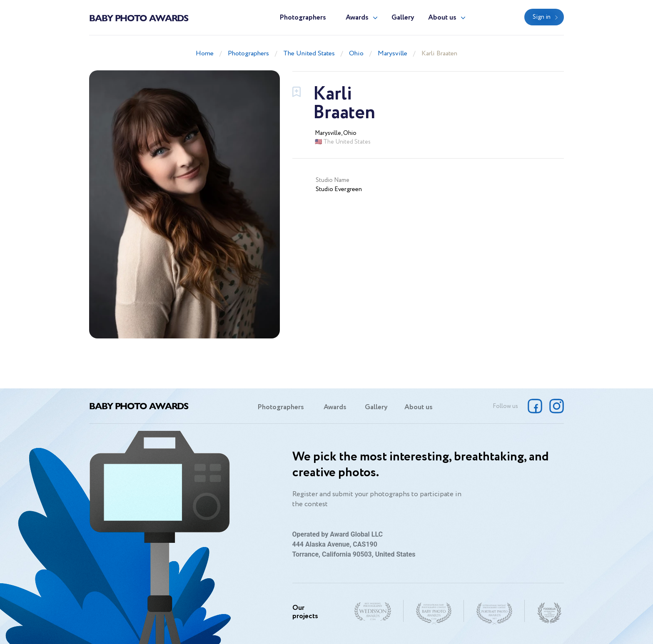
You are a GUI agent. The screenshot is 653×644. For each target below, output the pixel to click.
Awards (357, 18)
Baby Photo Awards (139, 17)
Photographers (303, 18)
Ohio (356, 53)
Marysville (393, 53)
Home (205, 53)
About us (442, 18)
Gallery (403, 18)
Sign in (542, 17)
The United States (309, 53)
